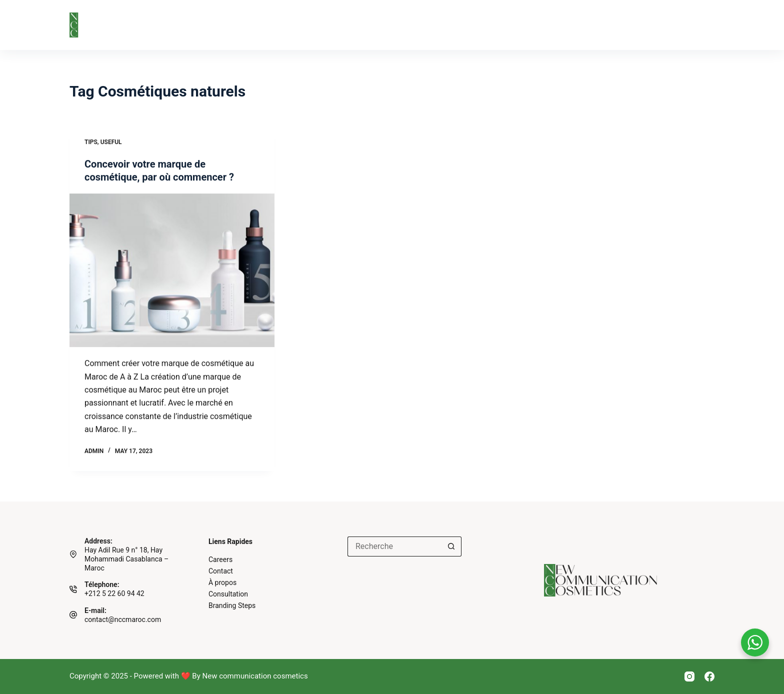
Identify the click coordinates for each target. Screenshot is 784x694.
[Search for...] (394, 546)
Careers (220, 559)
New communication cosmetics (255, 676)
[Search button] (451, 546)
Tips (91, 142)
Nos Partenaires (365, 25)
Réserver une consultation (640, 25)
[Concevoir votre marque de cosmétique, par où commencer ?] (172, 270)
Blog (434, 25)
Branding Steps (275, 25)
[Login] (710, 25)
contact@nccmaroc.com (123, 619)
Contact (489, 25)
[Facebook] (709, 676)
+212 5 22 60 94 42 (114, 593)
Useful (111, 142)
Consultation (228, 594)
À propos (199, 25)
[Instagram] (689, 676)
